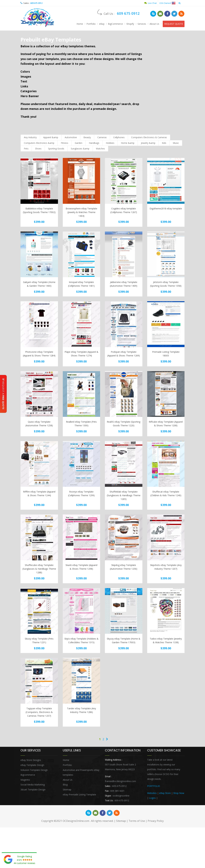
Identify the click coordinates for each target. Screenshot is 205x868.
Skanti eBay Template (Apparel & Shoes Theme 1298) (81, 567)
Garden (79, 143)
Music (176, 143)
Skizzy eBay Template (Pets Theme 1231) (39, 640)
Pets (26, 149)
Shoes (38, 149)
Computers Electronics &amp (39, 143)
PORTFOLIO (154, 786)
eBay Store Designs (31, 760)
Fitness (65, 143)
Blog (65, 785)
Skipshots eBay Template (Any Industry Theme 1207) (166, 567)
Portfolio (91, 24)
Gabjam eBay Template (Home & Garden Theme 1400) (39, 284)
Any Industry (30, 137)
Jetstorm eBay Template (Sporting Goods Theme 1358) (166, 284)
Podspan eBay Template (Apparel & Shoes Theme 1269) (124, 354)
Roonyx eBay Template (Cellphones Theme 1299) (81, 493)
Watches (100, 149)
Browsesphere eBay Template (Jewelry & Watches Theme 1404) (81, 212)
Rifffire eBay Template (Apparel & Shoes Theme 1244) (39, 493)
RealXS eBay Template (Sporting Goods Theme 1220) (124, 424)
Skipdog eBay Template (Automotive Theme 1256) (124, 567)
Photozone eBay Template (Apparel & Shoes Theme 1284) (39, 354)
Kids (164, 143)
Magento (25, 780)
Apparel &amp (51, 137)
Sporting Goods (56, 149)
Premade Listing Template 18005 (166, 354)
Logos (152, 798)
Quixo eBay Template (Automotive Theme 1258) (39, 424)
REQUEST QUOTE (174, 24)
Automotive (71, 137)
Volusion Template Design (34, 770)
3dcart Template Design (33, 790)
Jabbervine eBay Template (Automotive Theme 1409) (124, 284)
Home (80, 24)
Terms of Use (137, 821)
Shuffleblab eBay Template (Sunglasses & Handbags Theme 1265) (124, 495)
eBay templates (72, 46)
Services (142, 24)
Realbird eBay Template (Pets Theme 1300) (81, 424)
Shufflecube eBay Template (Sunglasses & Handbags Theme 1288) (39, 569)
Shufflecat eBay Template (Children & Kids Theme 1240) (166, 493)
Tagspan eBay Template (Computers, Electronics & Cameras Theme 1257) (39, 712)
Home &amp (128, 143)
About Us (154, 24)
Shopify (130, 24)
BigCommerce (115, 24)
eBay (102, 24)
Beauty (87, 137)
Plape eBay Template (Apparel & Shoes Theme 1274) (81, 354)
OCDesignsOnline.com (76, 821)
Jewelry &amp (148, 143)
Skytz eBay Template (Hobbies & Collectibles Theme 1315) (81, 640)
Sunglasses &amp (80, 149)
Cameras (102, 137)
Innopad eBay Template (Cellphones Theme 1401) (81, 284)
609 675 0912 (36, 3)
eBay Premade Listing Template (79, 794)
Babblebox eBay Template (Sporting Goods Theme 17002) (39, 210)
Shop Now (179, 793)
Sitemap (67, 790)
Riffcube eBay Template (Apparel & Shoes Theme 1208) (166, 424)
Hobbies (110, 143)
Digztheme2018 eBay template (166, 209)
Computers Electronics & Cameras (149, 137)
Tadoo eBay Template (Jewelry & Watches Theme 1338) (166, 640)
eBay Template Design (32, 765)
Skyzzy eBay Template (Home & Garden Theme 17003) (124, 640)
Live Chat (150, 3)
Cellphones (119, 137)
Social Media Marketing (33, 785)
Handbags (94, 143)
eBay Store (165, 793)
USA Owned (167, 3)
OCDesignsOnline (37, 18)
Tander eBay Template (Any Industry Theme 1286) (81, 710)
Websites (152, 793)
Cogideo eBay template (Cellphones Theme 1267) (124, 210)
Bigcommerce (28, 775)
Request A (3, 394)
